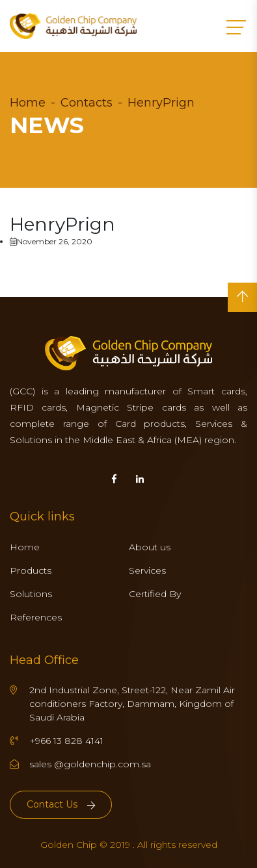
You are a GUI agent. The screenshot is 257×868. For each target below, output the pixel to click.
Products (31, 570)
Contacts (87, 103)
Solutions (31, 594)
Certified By (155, 594)
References (36, 617)
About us (150, 547)
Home (28, 103)
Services (147, 570)
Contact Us (61, 804)
